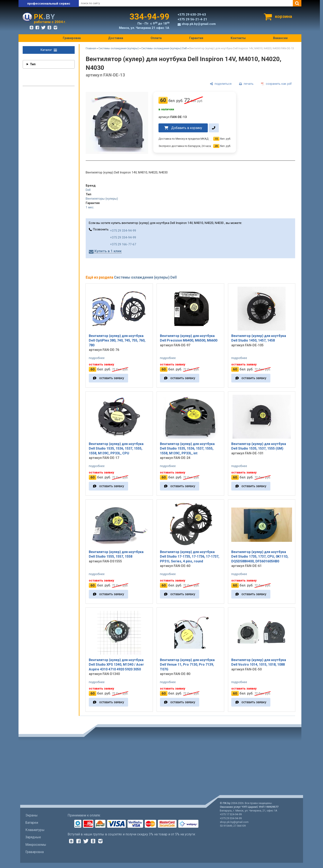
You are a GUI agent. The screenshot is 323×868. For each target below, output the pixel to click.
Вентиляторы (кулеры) (102, 199)
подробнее (97, 358)
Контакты (238, 38)
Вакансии (280, 38)
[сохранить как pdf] (276, 84)
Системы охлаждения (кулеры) (119, 48)
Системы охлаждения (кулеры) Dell (164, 48)
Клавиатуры (35, 830)
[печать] (246, 84)
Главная (91, 48)
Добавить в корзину (187, 128)
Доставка (116, 38)
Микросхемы (36, 845)
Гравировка (72, 38)
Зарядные (33, 837)
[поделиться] (221, 84)
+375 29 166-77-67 (123, 244)
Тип (33, 64)
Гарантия (196, 38)
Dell (88, 190)
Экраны (32, 815)
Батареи (32, 823)
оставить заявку (112, 378)
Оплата (156, 38)
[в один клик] (214, 128)
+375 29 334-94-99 (123, 231)
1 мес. (90, 207)
